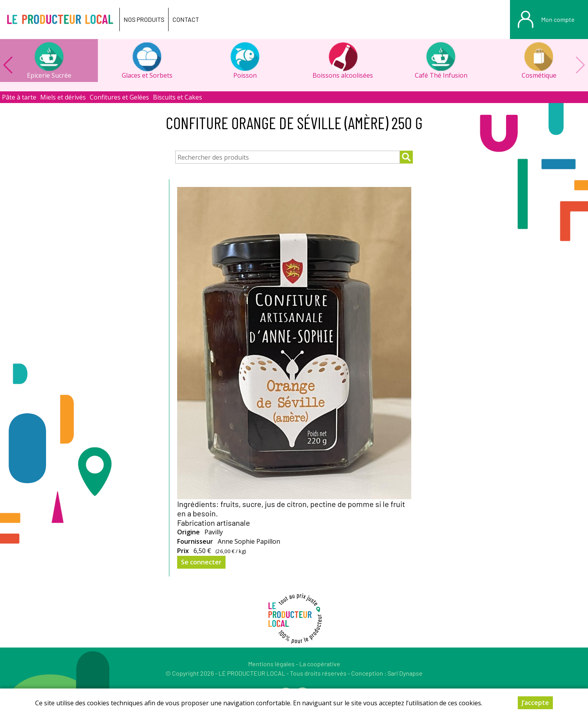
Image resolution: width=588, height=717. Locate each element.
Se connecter (201, 562)
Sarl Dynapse (405, 673)
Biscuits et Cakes (178, 97)
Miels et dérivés (63, 97)
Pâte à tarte (19, 97)
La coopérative (320, 664)
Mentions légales (271, 664)
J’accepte (535, 704)
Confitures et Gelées (119, 97)
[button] (8, 65)
